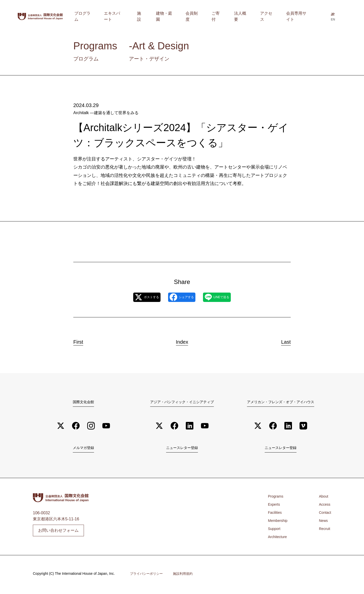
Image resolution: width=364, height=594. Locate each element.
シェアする (181, 297)
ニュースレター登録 (182, 449)
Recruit (324, 531)
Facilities (276, 514)
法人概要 (249, 16)
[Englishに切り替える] (340, 17)
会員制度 (211, 16)
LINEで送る (227, 297)
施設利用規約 (186, 576)
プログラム (120, 16)
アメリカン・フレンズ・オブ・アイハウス (281, 402)
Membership (279, 523)
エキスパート (147, 16)
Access (324, 506)
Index (182, 341)
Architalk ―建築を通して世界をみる (106, 113)
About (323, 498)
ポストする (136, 297)
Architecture (279, 539)
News (322, 523)
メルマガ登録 (83, 449)
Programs (277, 498)
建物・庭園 (187, 16)
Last (281, 341)
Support (275, 531)
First (83, 341)
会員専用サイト (298, 16)
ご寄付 (230, 16)
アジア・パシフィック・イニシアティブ (182, 402)
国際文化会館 (83, 402)
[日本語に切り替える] (331, 17)
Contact (324, 514)
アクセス (270, 16)
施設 (168, 16)
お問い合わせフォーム (58, 532)
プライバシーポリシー (148, 576)
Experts (275, 506)
